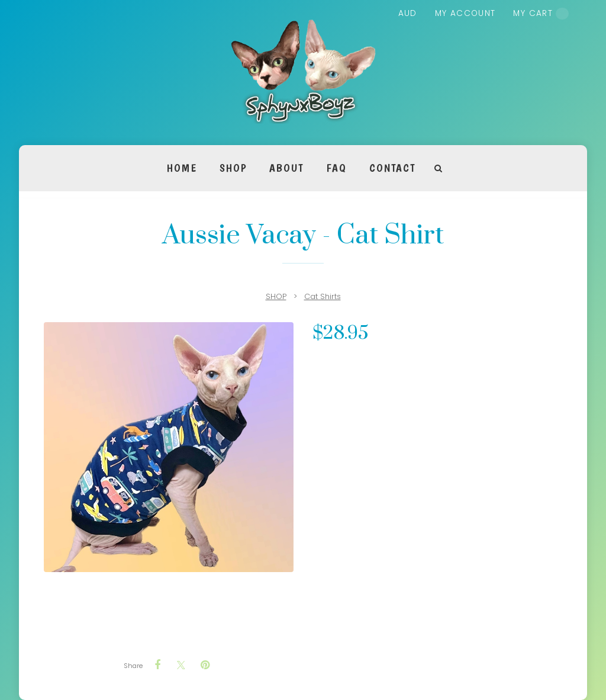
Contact (392, 168)
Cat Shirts (323, 296)
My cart (541, 14)
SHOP (233, 168)
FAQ (336, 168)
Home (182, 168)
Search (439, 168)
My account (465, 13)
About (286, 168)
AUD (408, 13)
